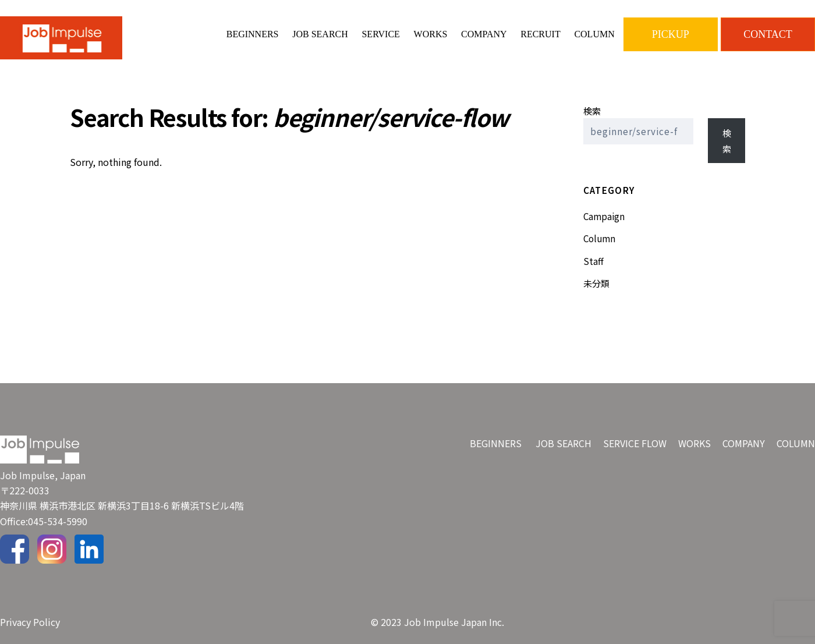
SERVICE (380, 34)
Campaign (604, 216)
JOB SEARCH (320, 34)
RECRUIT (540, 34)
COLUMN (594, 34)
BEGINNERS (253, 34)
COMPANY (484, 34)
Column (599, 238)
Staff (593, 261)
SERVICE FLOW (635, 443)
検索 (592, 111)
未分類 (596, 283)
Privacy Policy (30, 622)
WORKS (431, 34)
